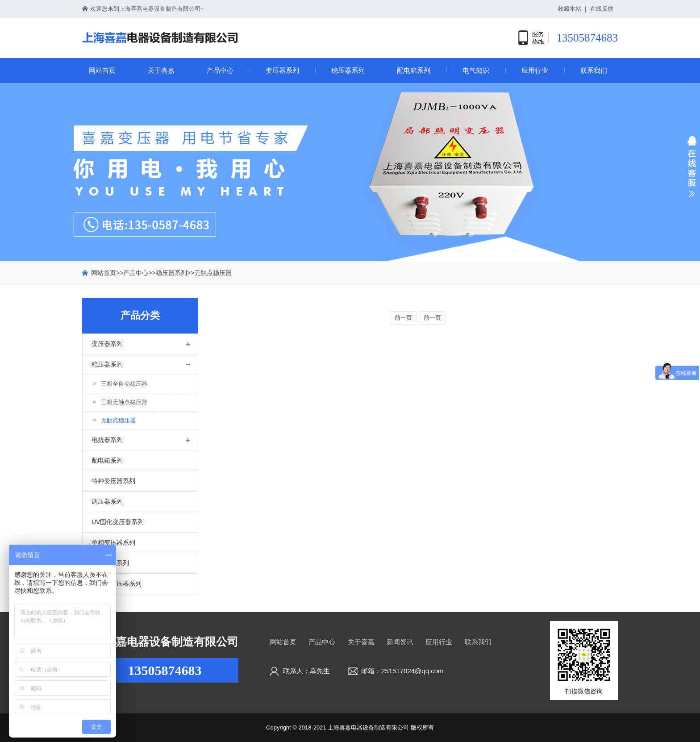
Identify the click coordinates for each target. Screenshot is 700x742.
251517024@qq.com (412, 671)
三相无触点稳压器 (119, 402)
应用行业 (535, 70)
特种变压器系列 (113, 481)
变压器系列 (282, 70)
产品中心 (220, 70)
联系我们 (594, 70)
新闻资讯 (400, 642)
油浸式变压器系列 (117, 584)
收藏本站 (570, 9)
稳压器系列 (348, 70)
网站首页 (102, 70)
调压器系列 (107, 501)
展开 (692, 172)
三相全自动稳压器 (119, 384)
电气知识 (476, 70)
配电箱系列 (414, 70)
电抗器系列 (107, 440)
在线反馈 (602, 9)
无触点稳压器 (213, 273)
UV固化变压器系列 (118, 522)
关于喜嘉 (161, 70)
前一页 (403, 318)
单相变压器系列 (113, 542)
